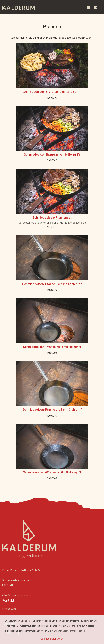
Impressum (9, 608)
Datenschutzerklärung (74, 631)
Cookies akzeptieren (52, 639)
